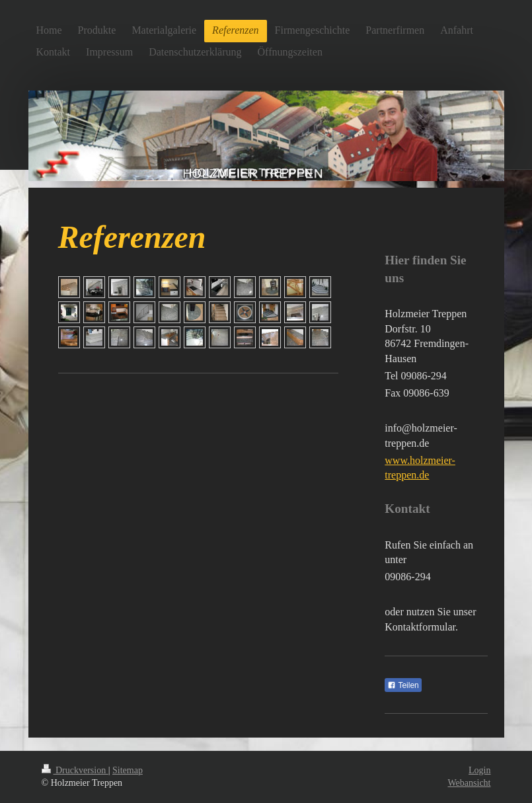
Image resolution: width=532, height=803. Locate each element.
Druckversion (75, 770)
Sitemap (128, 770)
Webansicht (470, 783)
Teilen (403, 685)
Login (479, 770)
